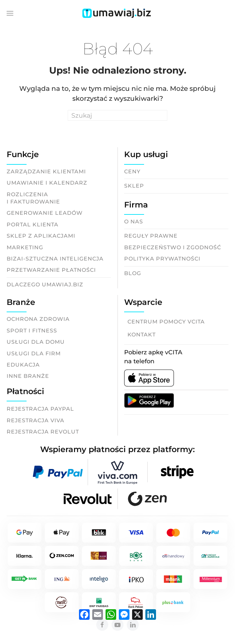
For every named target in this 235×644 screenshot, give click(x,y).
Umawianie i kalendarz (47, 183)
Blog (133, 273)
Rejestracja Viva (36, 420)
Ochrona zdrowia (38, 319)
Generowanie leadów (45, 213)
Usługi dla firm (34, 353)
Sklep (134, 186)
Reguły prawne (151, 236)
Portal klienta (33, 225)
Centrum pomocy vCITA (166, 322)
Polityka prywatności (162, 259)
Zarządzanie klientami (46, 172)
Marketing (25, 247)
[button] (10, 13)
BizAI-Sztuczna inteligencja (55, 259)
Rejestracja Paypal (40, 409)
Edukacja (23, 365)
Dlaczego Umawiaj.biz (45, 285)
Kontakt (142, 335)
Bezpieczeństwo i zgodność (173, 247)
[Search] (118, 115)
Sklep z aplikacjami (41, 236)
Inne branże (28, 376)
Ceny (132, 172)
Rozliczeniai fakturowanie (33, 198)
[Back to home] (118, 13)
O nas (134, 222)
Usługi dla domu (36, 342)
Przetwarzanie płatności (51, 270)
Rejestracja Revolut (43, 432)
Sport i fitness (32, 331)
